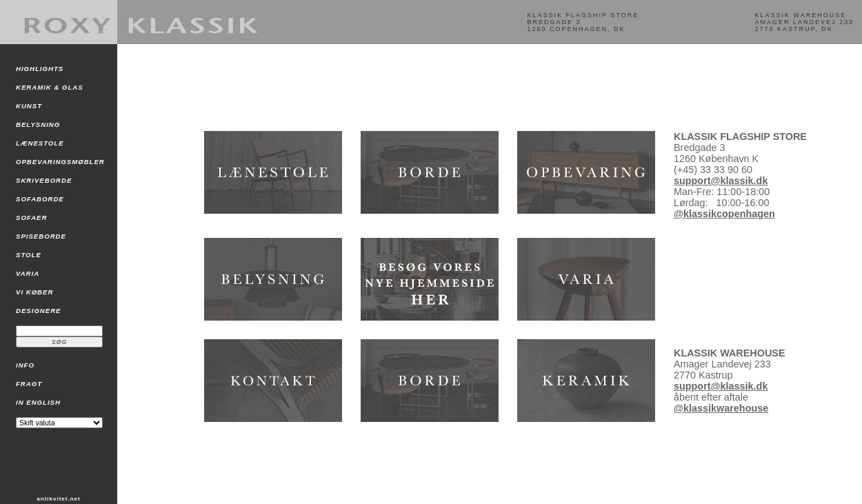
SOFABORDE (40, 199)
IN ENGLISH (38, 402)
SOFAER (31, 218)
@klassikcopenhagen (724, 214)
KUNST (29, 106)
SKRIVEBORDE (44, 180)
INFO (25, 365)
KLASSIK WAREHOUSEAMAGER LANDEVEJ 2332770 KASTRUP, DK (804, 22)
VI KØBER (34, 292)
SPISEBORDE (41, 236)
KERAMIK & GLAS (50, 87)
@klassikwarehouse (721, 408)
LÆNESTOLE (40, 143)
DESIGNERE (39, 311)
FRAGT (29, 384)
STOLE (29, 255)
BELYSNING (38, 124)
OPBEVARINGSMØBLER (60, 162)
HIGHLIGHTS (40, 69)
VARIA (28, 273)
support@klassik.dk (721, 181)
